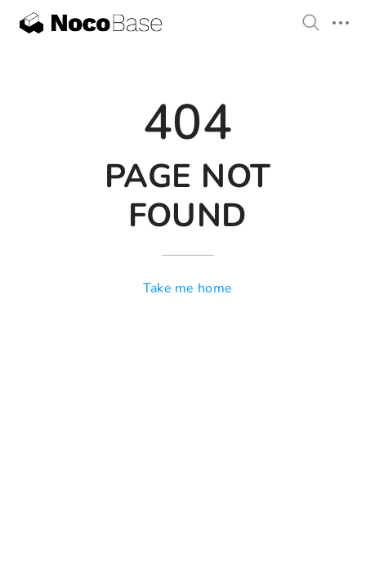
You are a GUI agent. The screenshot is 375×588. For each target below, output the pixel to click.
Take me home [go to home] (188, 288)
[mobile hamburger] (341, 23)
